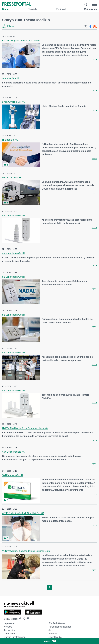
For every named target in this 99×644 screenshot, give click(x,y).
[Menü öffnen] (94, 4)
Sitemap (53, 634)
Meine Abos (90, 9)
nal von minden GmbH (14, 216)
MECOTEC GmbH (12, 178)
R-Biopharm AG (10, 140)
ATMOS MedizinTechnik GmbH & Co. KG (23, 513)
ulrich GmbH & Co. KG (14, 102)
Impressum (10, 623)
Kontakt (8, 627)
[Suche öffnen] (86, 4)
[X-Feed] (86, 26)
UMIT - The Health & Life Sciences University (25, 428)
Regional (61, 9)
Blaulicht (33, 9)
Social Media (55, 637)
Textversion (10, 630)
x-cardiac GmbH (10, 78)
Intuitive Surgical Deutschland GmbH (21, 41)
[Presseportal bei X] (23, 619)
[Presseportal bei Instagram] (27, 618)
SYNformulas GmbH (13, 475)
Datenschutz (10, 634)
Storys (6, 9)
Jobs (51, 630)
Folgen (49, 641)
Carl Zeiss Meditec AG (14, 452)
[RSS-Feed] (95, 26)
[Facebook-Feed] (90, 26)
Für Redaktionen (57, 623)
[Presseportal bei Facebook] (19, 619)
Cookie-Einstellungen (15, 637)
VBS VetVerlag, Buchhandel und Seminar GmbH (27, 551)
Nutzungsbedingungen (60, 627)
